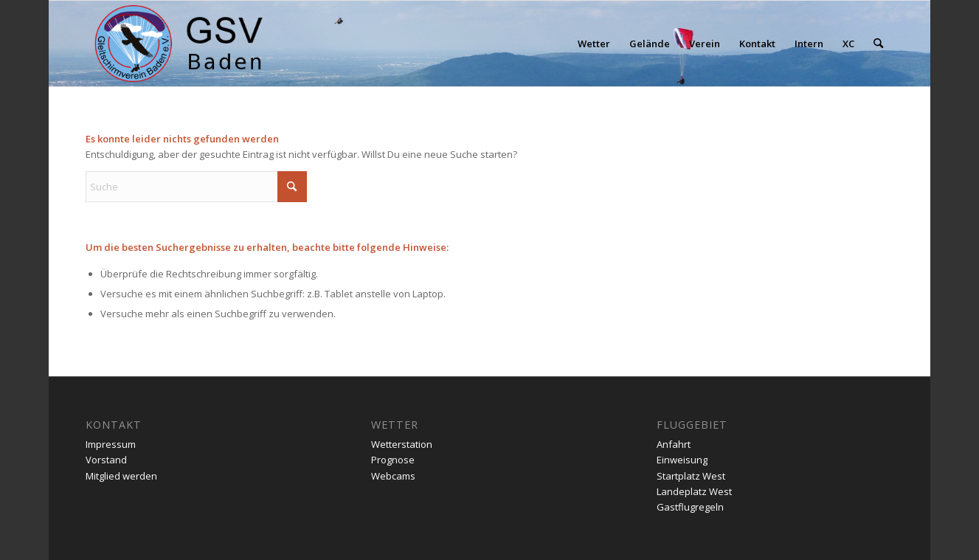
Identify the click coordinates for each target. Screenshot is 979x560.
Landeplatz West (694, 491)
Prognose (393, 460)
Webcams (393, 476)
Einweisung (682, 460)
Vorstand (106, 460)
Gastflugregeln (690, 507)
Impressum (111, 444)
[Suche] (878, 44)
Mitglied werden (121, 476)
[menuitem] (594, 44)
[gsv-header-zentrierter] (179, 44)
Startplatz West (691, 476)
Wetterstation (402, 444)
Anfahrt (674, 444)
